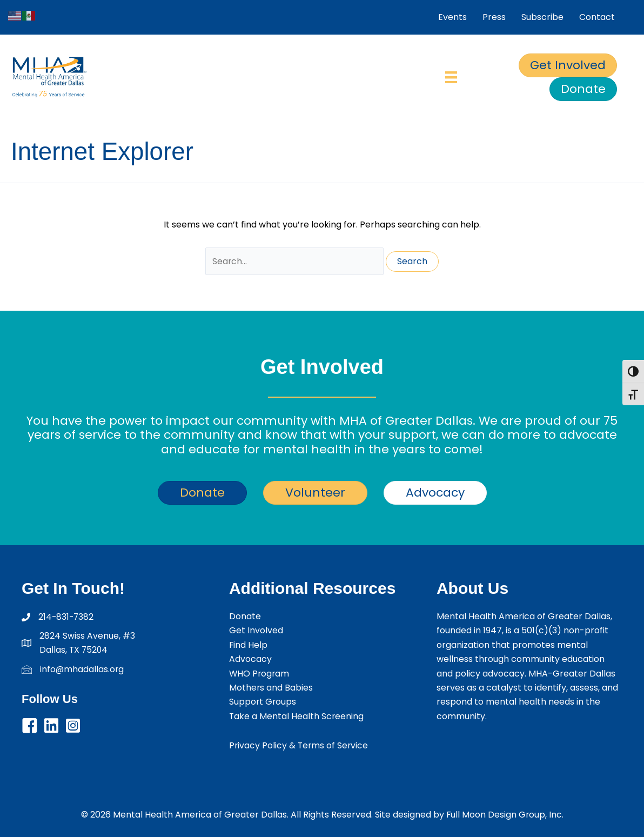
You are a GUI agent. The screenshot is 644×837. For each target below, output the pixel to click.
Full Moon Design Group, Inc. (505, 815)
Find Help (249, 645)
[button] (30, 726)
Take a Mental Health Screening (297, 716)
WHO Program (260, 674)
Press (494, 17)
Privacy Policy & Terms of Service (300, 745)
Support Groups (263, 702)
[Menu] (451, 77)
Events (452, 17)
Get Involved (256, 630)
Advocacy (250, 659)
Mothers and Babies (271, 688)
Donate (245, 616)
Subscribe (542, 17)
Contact (597, 17)
